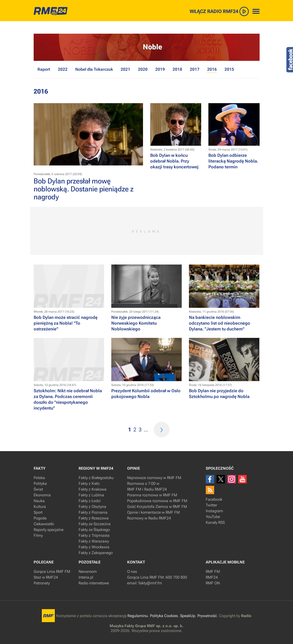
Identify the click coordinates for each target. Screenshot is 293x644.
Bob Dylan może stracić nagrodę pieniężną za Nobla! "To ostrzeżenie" (66, 323)
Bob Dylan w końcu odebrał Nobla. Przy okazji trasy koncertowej (174, 161)
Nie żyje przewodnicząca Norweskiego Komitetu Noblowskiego (136, 323)
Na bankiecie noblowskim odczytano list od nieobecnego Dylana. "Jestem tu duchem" (220, 323)
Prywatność (207, 616)
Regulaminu (138, 616)
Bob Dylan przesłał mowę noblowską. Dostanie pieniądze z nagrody (84, 189)
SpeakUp (188, 616)
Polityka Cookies (164, 616)
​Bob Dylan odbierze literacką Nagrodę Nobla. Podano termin (233, 161)
